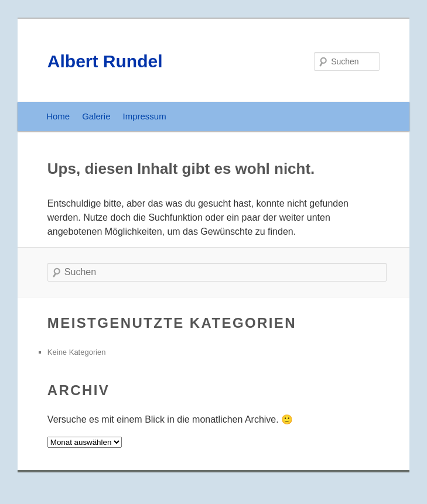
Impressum (145, 116)
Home (58, 116)
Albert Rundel (105, 61)
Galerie (96, 116)
